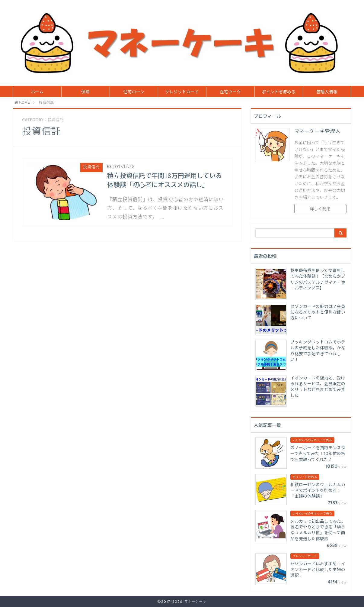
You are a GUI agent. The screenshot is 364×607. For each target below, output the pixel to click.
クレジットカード (182, 92)
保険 (85, 92)
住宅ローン (134, 92)
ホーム (37, 92)
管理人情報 (327, 92)
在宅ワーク (230, 92)
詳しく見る (320, 209)
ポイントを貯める (279, 92)
